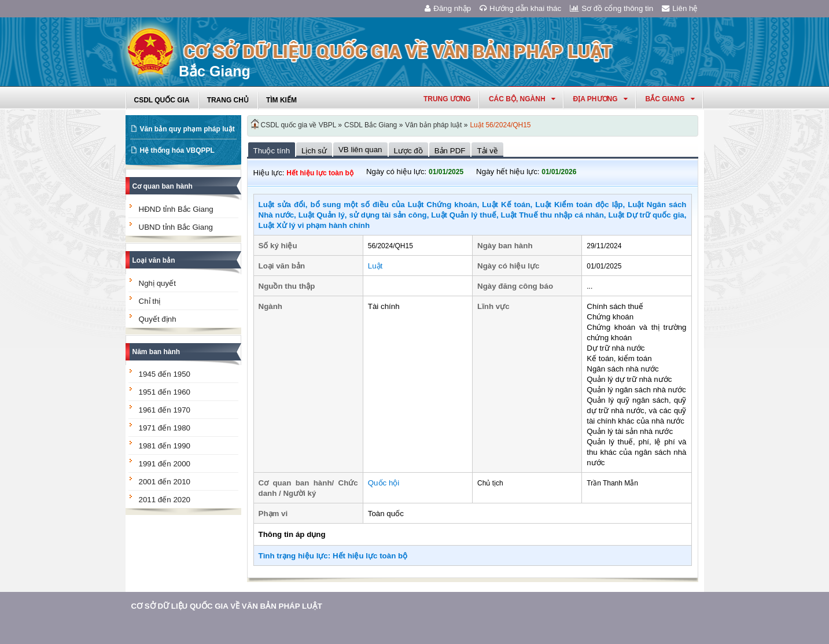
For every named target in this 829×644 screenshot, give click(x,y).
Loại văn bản (154, 260)
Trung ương (447, 99)
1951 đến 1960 (165, 392)
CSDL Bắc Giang (371, 125)
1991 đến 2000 (165, 464)
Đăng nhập (448, 8)
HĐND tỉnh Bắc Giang (176, 209)
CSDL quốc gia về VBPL (299, 125)
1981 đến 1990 (165, 446)
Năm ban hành (156, 352)
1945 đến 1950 (165, 374)
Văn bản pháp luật (433, 125)
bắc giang (670, 99)
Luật (375, 266)
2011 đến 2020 (165, 500)
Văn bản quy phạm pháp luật (187, 129)
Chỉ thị (150, 301)
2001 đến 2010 (165, 482)
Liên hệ (680, 8)
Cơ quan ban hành (163, 186)
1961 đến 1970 (165, 410)
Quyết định (158, 319)
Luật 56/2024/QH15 (500, 125)
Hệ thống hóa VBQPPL (177, 150)
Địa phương (600, 99)
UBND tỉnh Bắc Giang (176, 227)
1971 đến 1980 (165, 428)
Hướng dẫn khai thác (520, 8)
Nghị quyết (157, 283)
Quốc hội (384, 483)
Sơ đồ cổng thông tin (611, 8)
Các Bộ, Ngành (522, 99)
